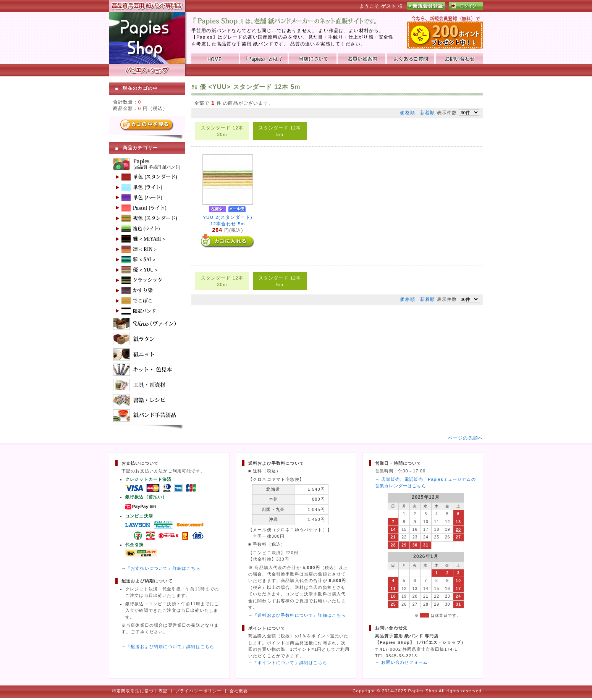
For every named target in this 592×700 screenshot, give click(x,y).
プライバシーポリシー (199, 691)
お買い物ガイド (362, 59)
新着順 (428, 112)
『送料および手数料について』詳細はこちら (299, 615)
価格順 (407, 112)
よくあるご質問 (411, 59)
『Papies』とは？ (264, 59)
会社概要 (239, 691)
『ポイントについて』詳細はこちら (290, 663)
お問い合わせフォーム (404, 662)
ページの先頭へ (466, 438)
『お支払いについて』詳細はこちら (163, 568)
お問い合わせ (459, 59)
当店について (313, 59)
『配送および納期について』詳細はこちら (170, 647)
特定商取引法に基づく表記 (140, 691)
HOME (215, 59)
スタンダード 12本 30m (222, 131)
